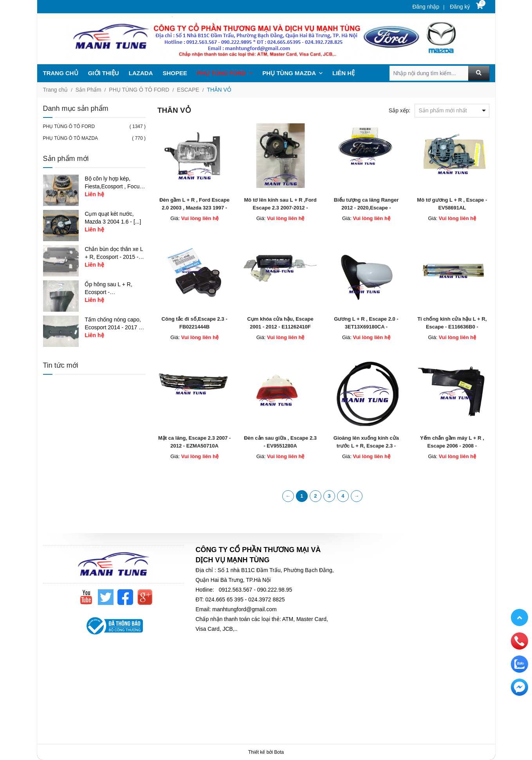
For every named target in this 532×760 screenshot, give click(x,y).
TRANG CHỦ (61, 73)
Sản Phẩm (88, 90)
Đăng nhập (426, 7)
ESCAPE (188, 90)
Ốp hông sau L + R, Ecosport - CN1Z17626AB (108, 292)
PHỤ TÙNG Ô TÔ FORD (139, 90)
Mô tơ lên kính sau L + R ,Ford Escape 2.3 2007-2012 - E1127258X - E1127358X (280, 208)
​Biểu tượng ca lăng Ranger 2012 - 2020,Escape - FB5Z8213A (366, 208)
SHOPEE (175, 73)
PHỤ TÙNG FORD (225, 73)
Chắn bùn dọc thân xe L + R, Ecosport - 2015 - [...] (114, 257)
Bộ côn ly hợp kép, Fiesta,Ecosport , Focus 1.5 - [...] (113, 186)
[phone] (519, 641)
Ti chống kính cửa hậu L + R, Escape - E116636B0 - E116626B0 (452, 327)
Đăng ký (459, 7)
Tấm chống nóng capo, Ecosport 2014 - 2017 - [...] (113, 327)
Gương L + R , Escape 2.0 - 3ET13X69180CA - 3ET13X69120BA (366, 327)
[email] (519, 687)
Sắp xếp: (400, 110)
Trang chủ (56, 90)
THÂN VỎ (219, 90)
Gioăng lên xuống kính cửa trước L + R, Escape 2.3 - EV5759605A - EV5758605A (366, 446)
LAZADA (141, 73)
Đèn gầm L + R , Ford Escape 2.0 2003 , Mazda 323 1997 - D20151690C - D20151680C (194, 208)
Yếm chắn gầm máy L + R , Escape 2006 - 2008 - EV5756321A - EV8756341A (452, 446)
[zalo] (519, 664)
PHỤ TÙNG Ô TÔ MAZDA (71, 138)
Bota (279, 752)
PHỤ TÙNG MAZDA (292, 73)
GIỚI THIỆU (104, 73)
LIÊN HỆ (344, 73)
